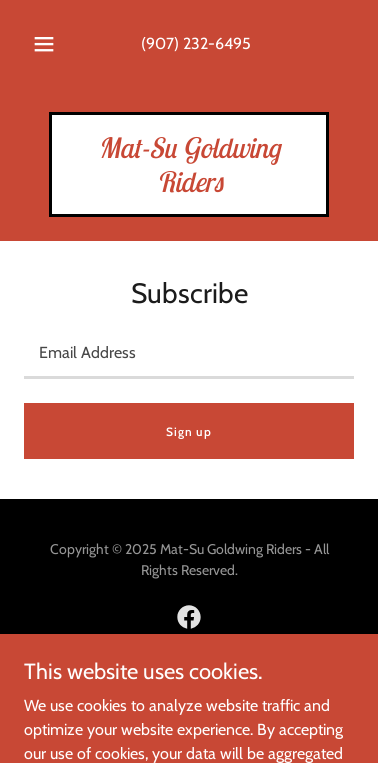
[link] (189, 186)
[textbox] (189, 353)
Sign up (189, 431)
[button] (44, 44)
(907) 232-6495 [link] (196, 43)
